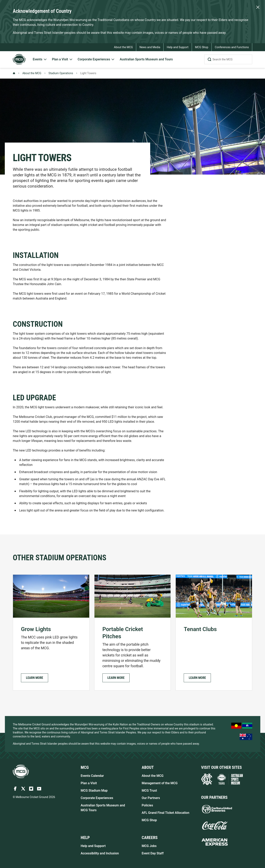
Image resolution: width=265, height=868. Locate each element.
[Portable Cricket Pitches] (133, 632)
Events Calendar (92, 776)
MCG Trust (149, 791)
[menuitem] (40, 59)
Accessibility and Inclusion (100, 853)
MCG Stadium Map (94, 791)
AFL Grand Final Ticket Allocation (166, 813)
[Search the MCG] (228, 59)
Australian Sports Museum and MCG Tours (103, 808)
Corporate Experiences (97, 798)
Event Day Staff (153, 853)
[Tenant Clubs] (214, 632)
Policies (147, 805)
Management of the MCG (160, 783)
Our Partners (151, 798)
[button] (35, 678)
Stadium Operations (61, 73)
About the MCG (32, 73)
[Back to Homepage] (14, 73)
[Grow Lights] (51, 632)
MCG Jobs (149, 846)
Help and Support (93, 846)
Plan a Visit (89, 783)
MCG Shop (149, 820)
